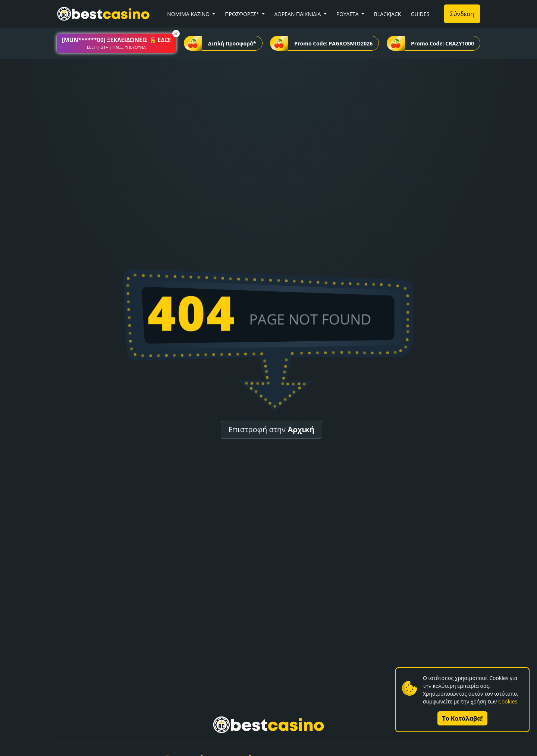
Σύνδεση (462, 14)
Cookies (508, 701)
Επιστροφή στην (271, 429)
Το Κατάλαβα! (463, 718)
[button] (116, 43)
